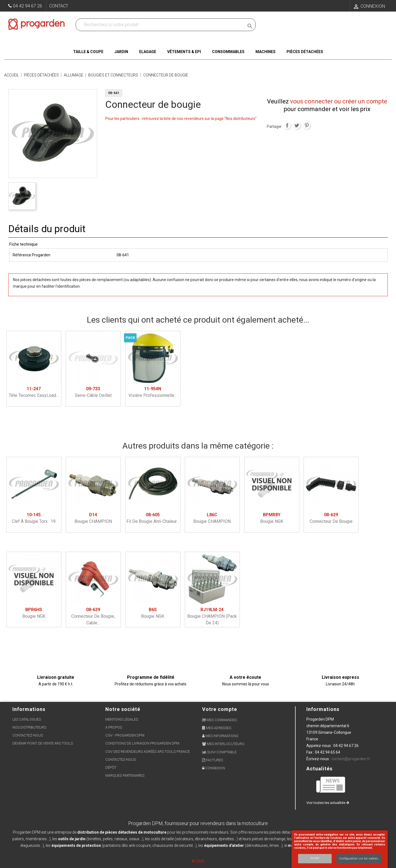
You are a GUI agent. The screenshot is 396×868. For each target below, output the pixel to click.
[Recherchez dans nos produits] (161, 25)
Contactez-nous (28, 735)
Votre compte (220, 709)
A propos (114, 727)
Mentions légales (122, 719)
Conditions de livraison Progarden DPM (142, 743)
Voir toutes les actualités (328, 803)
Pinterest (307, 125)
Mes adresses (217, 728)
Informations (323, 709)
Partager (287, 125)
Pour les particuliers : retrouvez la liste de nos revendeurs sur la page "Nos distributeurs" (181, 119)
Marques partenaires (125, 775)
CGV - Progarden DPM (125, 735)
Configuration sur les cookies (359, 859)
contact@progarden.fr (351, 759)
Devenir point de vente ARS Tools (43, 743)
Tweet (297, 125)
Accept (315, 858)
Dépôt (111, 767)
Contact (59, 6)
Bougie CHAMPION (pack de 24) (212, 616)
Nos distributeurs (29, 727)
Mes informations (220, 736)
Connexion (214, 768)
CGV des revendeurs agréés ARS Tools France (148, 752)
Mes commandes (219, 720)
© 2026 (198, 861)
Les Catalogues (27, 719)
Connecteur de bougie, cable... (93, 616)
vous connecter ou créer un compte (339, 101)
